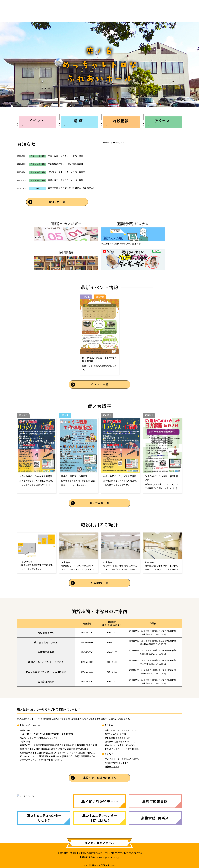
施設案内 (107, 15)
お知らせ (49, 15)
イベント (152, 15)
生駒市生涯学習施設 (78, 15)
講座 (172, 15)
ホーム (28, 15)
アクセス (130, 15)
